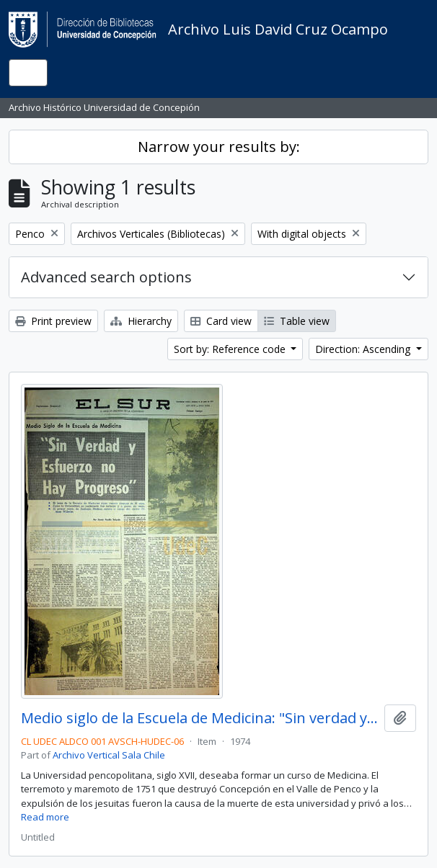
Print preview (53, 321)
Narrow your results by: (219, 147)
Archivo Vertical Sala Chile (109, 755)
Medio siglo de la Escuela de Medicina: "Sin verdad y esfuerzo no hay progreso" (200, 718)
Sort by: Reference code (231, 349)
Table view (297, 321)
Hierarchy (141, 321)
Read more (45, 817)
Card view (221, 321)
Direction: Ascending (364, 349)
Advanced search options (106, 277)
